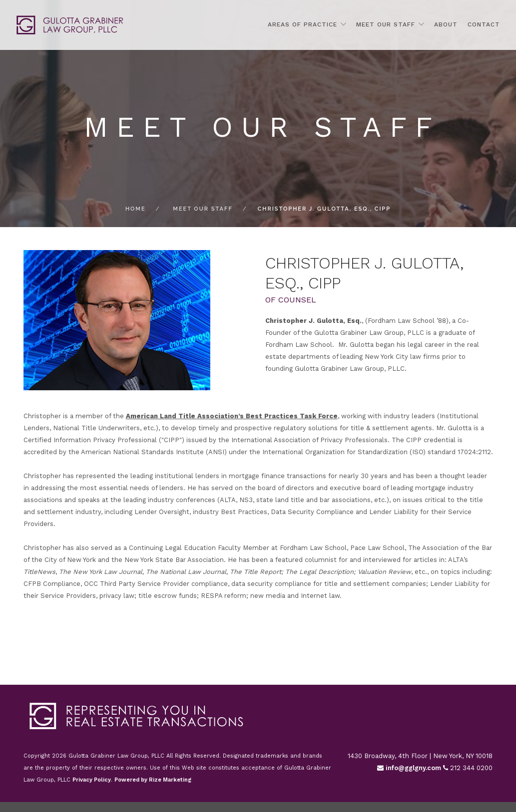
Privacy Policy (92, 780)
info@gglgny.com (409, 768)
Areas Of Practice (302, 24)
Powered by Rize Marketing (153, 780)
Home (136, 209)
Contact (484, 24)
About (446, 24)
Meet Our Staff (386, 24)
